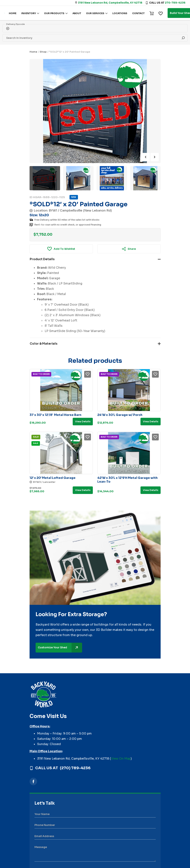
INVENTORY (29, 13)
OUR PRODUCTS (54, 13)
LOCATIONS (120, 13)
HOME (13, 13)
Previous (146, 157)
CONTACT (138, 13)
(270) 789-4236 (75, 768)
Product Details (42, 259)
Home (33, 52)
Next (155, 157)
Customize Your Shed (60, 648)
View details (83, 421)
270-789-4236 (175, 3)
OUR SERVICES (95, 13)
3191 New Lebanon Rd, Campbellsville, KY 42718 (110, 3)
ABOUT (77, 13)
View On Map (121, 759)
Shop (43, 52)
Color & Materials (44, 344)
